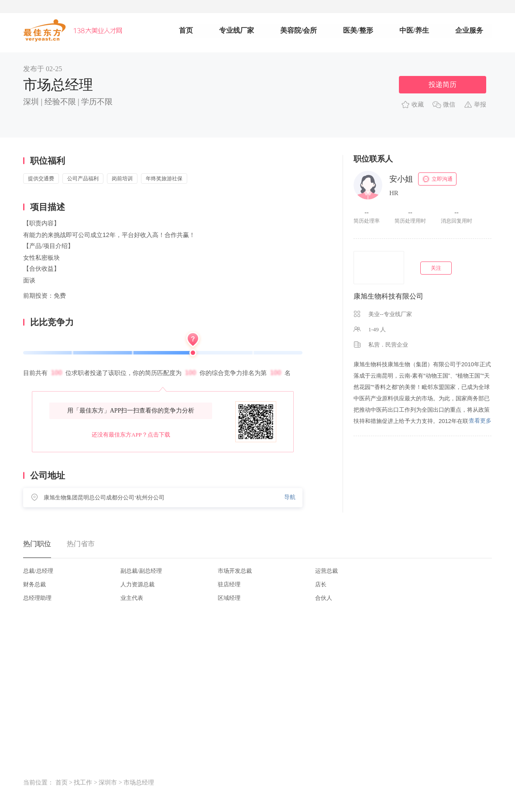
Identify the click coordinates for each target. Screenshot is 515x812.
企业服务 (469, 30)
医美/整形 (358, 30)
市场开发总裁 (235, 571)
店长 (321, 584)
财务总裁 (34, 584)
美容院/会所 (299, 30)
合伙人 (324, 598)
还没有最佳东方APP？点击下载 (131, 435)
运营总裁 (326, 571)
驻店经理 (229, 584)
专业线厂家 (237, 30)
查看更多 (480, 421)
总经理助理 (37, 598)
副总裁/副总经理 (141, 571)
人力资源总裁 (137, 584)
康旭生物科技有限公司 (388, 296)
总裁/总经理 (38, 571)
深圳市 (108, 783)
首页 (186, 30)
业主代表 (132, 598)
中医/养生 (414, 30)
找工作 (83, 783)
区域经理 (229, 598)
